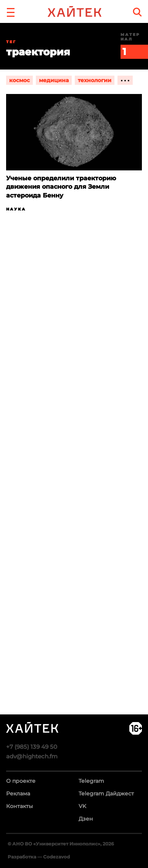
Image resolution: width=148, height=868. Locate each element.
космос (19, 80)
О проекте (21, 781)
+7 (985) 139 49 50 (32, 747)
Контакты (19, 806)
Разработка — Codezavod (39, 857)
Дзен (86, 819)
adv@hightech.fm (32, 756)
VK (82, 806)
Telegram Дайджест (106, 794)
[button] (11, 11)
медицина (54, 80)
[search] (137, 12)
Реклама (18, 794)
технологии (95, 80)
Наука (16, 209)
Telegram (91, 781)
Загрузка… (74, 493)
